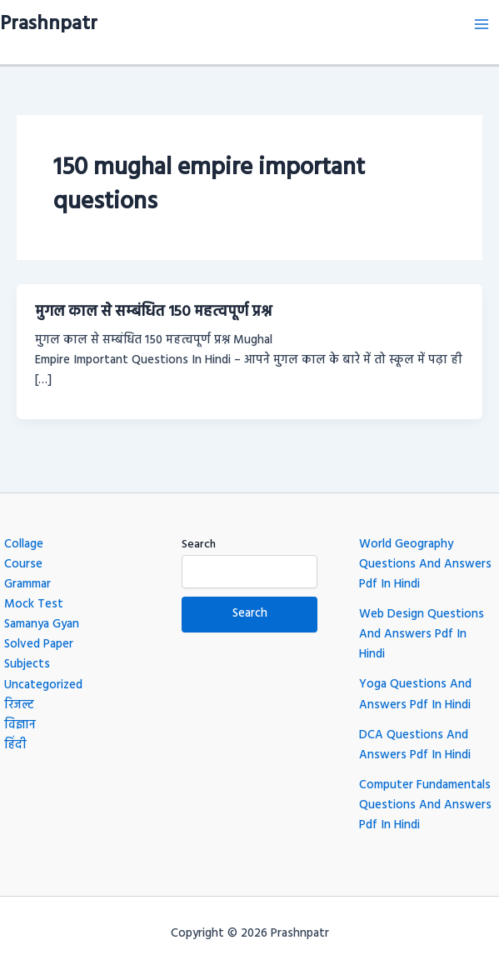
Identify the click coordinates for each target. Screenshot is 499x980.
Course (23, 565)
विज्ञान (20, 725)
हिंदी (15, 745)
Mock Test (34, 605)
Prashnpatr (49, 24)
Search (199, 545)
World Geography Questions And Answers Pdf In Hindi (425, 565)
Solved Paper (39, 645)
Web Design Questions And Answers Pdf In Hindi (422, 635)
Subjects (27, 665)
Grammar (27, 585)
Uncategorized (43, 685)
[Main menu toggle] (482, 24)
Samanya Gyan (42, 625)
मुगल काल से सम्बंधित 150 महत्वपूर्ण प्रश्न (153, 312)
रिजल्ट (19, 705)
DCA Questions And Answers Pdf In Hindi (415, 745)
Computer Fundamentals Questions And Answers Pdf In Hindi (425, 805)
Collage (24, 545)
